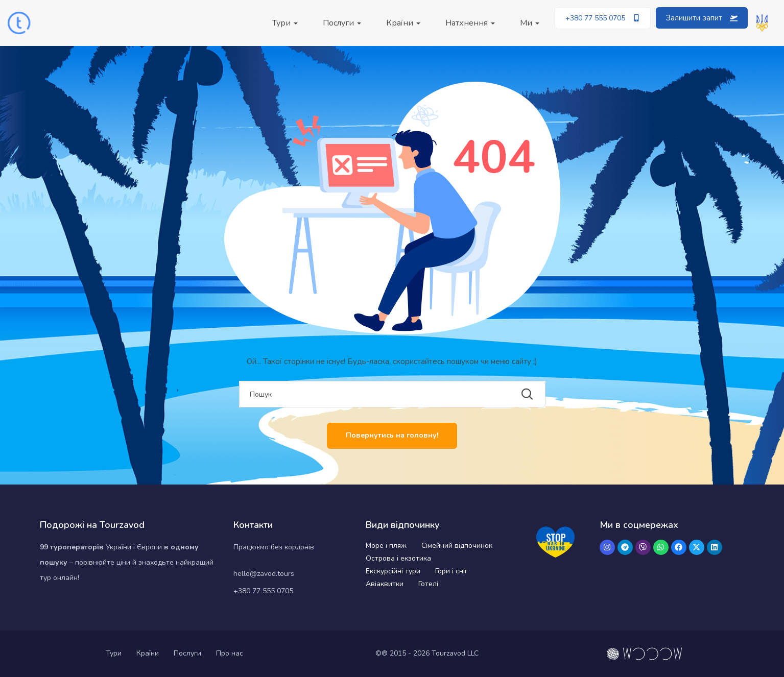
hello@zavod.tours (264, 574)
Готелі (428, 584)
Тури (285, 23)
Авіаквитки (385, 584)
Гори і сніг (452, 571)
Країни (403, 23)
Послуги (342, 23)
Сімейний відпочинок (457, 546)
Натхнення (470, 23)
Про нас (230, 653)
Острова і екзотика (398, 558)
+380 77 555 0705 (263, 591)
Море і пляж (386, 546)
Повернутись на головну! (392, 435)
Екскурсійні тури (393, 571)
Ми (530, 23)
